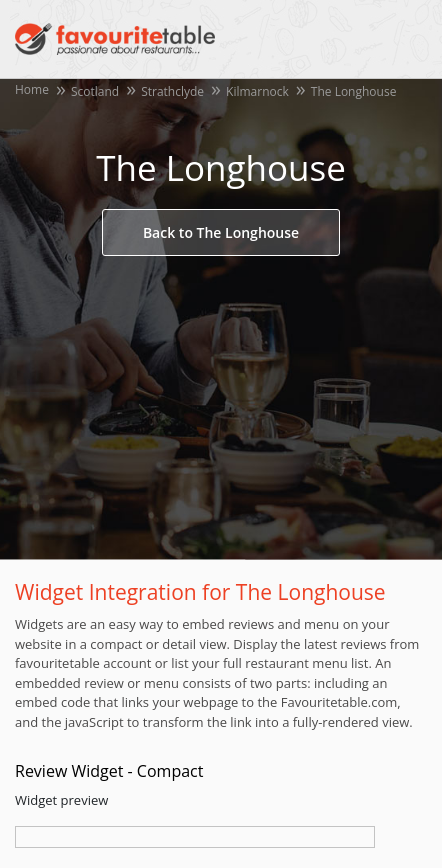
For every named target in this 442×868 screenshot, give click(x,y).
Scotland (95, 91)
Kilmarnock (257, 91)
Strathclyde (172, 91)
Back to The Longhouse (221, 232)
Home (32, 89)
